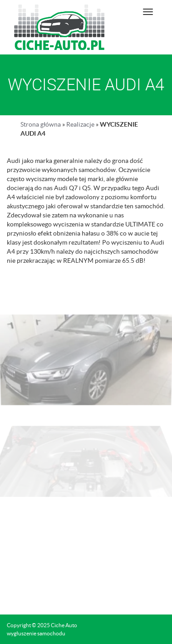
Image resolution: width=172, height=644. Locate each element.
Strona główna (41, 124)
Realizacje (80, 124)
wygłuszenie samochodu (36, 633)
